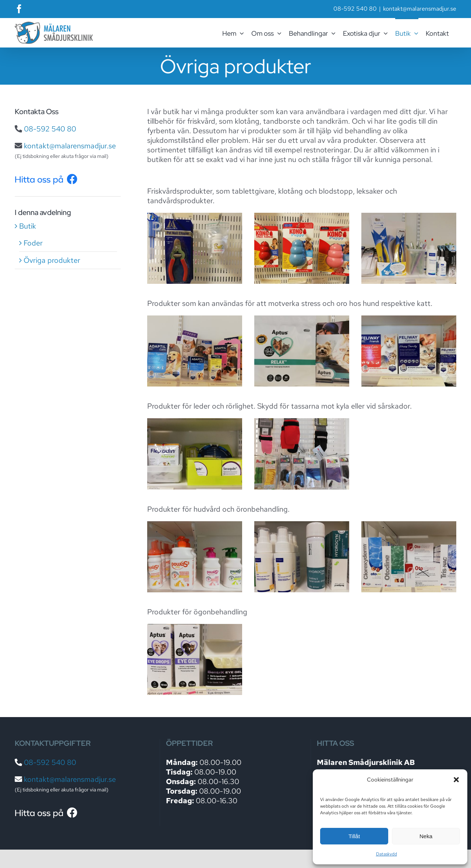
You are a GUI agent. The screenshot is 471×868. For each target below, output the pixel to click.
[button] (456, 780)
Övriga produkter (52, 260)
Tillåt (354, 836)
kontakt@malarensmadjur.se (420, 9)
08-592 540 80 (50, 129)
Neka (426, 836)
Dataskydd (387, 854)
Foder (33, 243)
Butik (28, 226)
